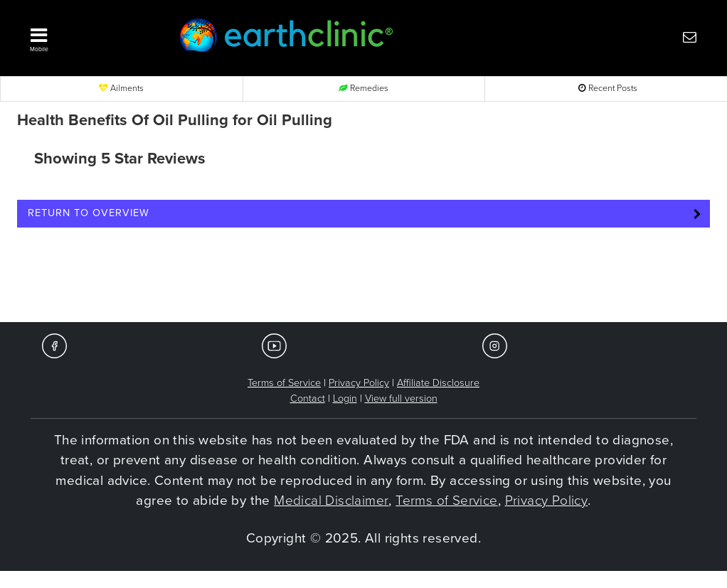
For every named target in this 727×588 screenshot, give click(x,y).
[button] (86, 36)
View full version (401, 399)
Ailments (121, 89)
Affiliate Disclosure (438, 383)
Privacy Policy (359, 383)
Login (345, 399)
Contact (308, 399)
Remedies (363, 89)
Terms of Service (284, 383)
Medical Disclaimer (331, 501)
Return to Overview (89, 213)
